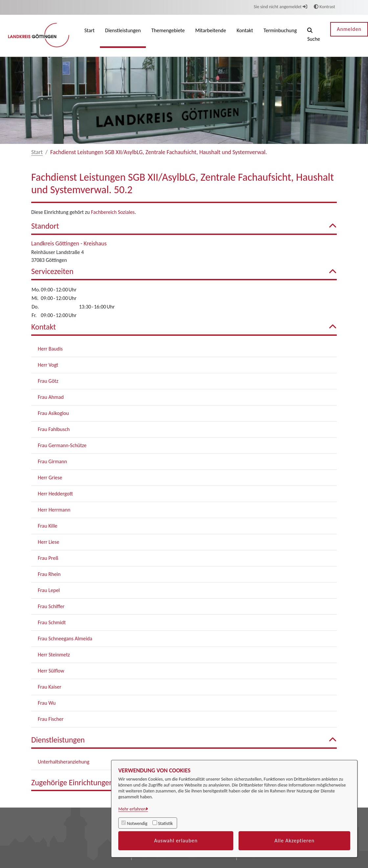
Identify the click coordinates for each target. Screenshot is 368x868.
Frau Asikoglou (53, 413)
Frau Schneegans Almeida (65, 639)
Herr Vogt (48, 365)
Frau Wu (47, 703)
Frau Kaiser (49, 687)
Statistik (165, 823)
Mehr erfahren (132, 809)
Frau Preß (48, 558)
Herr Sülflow (51, 671)
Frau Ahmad (51, 397)
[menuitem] (90, 36)
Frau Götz (48, 381)
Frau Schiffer (51, 606)
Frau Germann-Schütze (62, 445)
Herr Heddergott (55, 494)
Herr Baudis (50, 349)
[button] (314, 36)
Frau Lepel (49, 590)
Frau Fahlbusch (54, 429)
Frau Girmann (52, 461)
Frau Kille (48, 526)
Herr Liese (48, 542)
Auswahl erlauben (176, 841)
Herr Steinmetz (54, 655)
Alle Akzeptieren (294, 841)
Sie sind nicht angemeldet (280, 7)
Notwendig (137, 823)
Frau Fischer (51, 719)
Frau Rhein (49, 574)
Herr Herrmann (54, 510)
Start (37, 152)
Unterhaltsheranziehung (64, 762)
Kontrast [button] (324, 7)
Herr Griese (50, 478)
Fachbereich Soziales (113, 212)
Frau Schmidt (52, 622)
